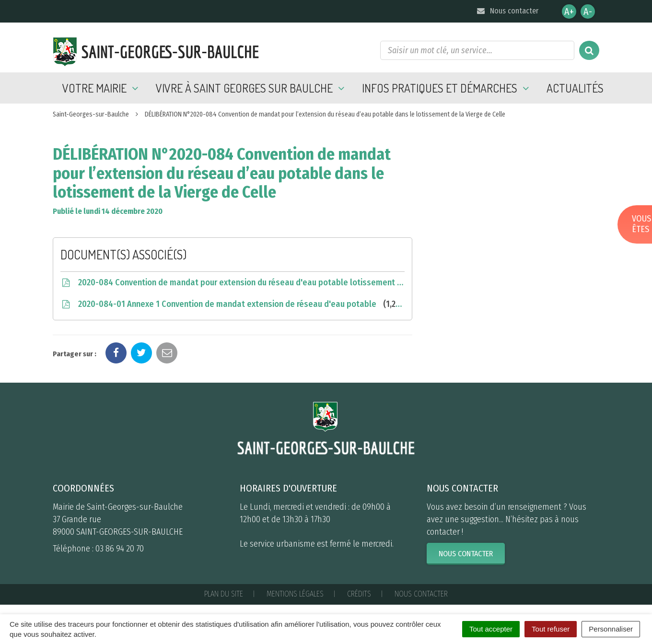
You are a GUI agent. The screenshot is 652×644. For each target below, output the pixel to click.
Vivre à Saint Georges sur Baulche (252, 88)
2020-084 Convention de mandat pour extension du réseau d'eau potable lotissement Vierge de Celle (233, 282)
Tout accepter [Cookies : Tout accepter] (491, 629)
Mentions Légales (295, 594)
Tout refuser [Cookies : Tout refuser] (551, 629)
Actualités (575, 88)
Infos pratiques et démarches (447, 88)
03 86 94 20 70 (120, 549)
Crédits (359, 594)
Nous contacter (507, 11)
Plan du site (224, 594)
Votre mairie (102, 88)
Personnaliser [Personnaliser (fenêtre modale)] (611, 629)
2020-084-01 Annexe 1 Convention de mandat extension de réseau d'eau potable (233, 304)
